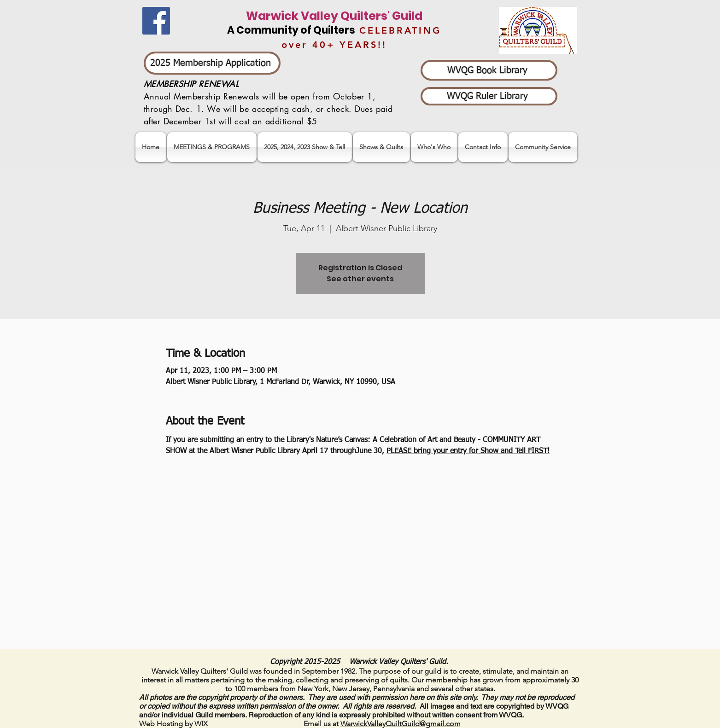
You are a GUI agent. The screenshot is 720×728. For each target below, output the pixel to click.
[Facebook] (156, 21)
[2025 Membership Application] (212, 63)
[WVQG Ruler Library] (489, 96)
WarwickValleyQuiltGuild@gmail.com (401, 724)
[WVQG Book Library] (489, 70)
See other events (360, 279)
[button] (305, 147)
